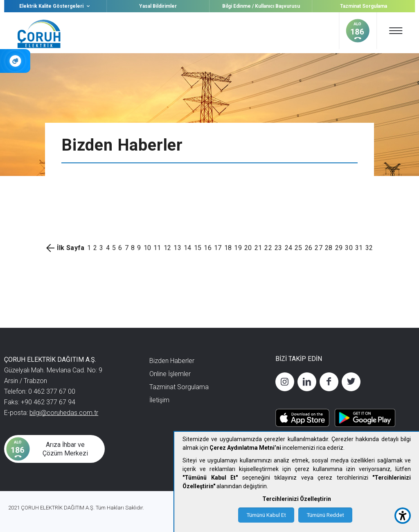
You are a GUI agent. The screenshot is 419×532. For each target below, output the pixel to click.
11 (157, 248)
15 (198, 248)
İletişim (159, 400)
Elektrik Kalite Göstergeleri (55, 6)
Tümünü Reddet (325, 515)
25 (298, 248)
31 (359, 248)
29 (339, 248)
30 (349, 248)
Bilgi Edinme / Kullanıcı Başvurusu (261, 6)
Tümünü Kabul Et (266, 515)
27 (319, 248)
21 (258, 248)
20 (248, 248)
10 (148, 248)
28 (329, 248)
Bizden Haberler (172, 361)
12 (168, 248)
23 (278, 248)
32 (369, 248)
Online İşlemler (170, 374)
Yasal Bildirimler (158, 6)
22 (268, 248)
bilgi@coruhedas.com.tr (64, 413)
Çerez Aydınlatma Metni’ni (245, 448)
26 (309, 248)
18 (228, 248)
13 (177, 248)
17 (218, 248)
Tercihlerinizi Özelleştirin (297, 499)
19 (238, 248)
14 (188, 248)
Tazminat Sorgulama (364, 6)
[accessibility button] (403, 516)
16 (208, 248)
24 (289, 248)
